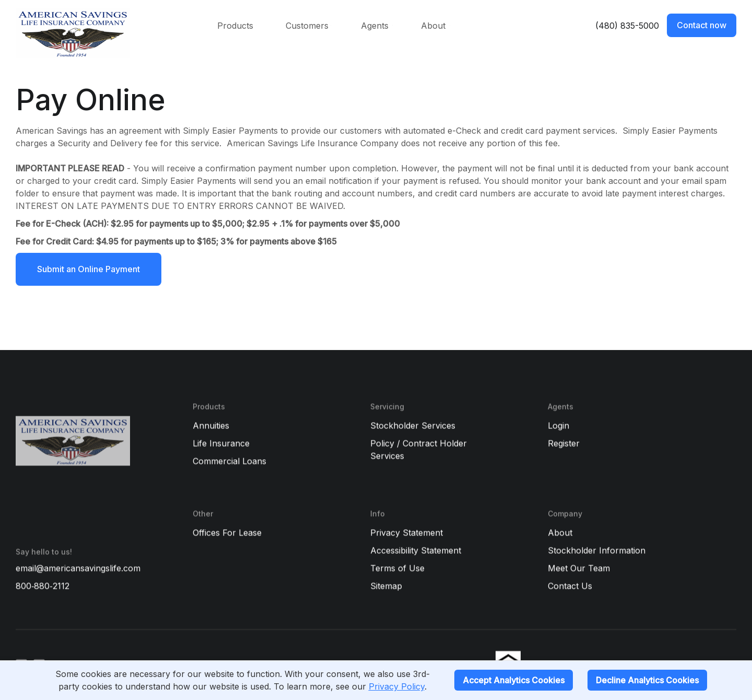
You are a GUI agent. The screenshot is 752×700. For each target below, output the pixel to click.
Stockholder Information (597, 551)
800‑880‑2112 (43, 586)
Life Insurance (221, 444)
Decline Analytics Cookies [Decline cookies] (647, 680)
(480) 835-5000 (627, 26)
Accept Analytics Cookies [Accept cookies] (514, 680)
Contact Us (570, 586)
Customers (307, 26)
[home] (103, 33)
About (433, 26)
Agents (375, 26)
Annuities (211, 426)
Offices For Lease (227, 533)
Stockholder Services (413, 426)
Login (559, 426)
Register (564, 444)
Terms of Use (397, 568)
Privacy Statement (407, 533)
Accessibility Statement (416, 551)
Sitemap (386, 586)
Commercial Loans (230, 461)
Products (235, 26)
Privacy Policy (397, 686)
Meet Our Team (579, 568)
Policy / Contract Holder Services (419, 450)
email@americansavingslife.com (78, 568)
